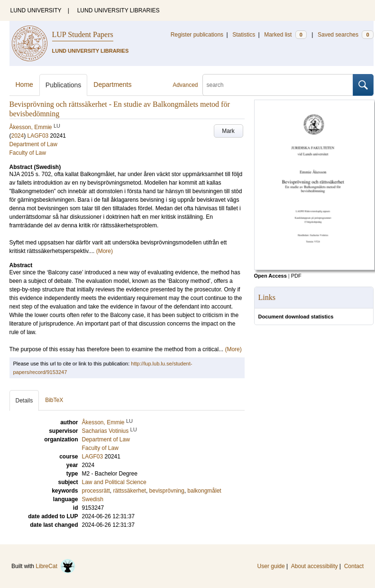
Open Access (270, 276)
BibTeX (54, 400)
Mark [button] (228, 131)
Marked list (285, 35)
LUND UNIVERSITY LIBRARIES (119, 10)
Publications (64, 85)
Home (24, 84)
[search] (278, 85)
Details (24, 401)
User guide (271, 566)
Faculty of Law (28, 153)
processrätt (96, 491)
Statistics (244, 35)
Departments (112, 84)
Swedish (93, 499)
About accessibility (315, 566)
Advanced (185, 85)
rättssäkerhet (130, 491)
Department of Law (33, 144)
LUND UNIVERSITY (36, 10)
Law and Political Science (114, 482)
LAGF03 (38, 136)
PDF (296, 276)
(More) (105, 251)
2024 (18, 136)
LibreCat (55, 566)
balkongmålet (204, 491)
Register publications (197, 35)
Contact (354, 566)
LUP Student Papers (83, 34)
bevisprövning (167, 491)
